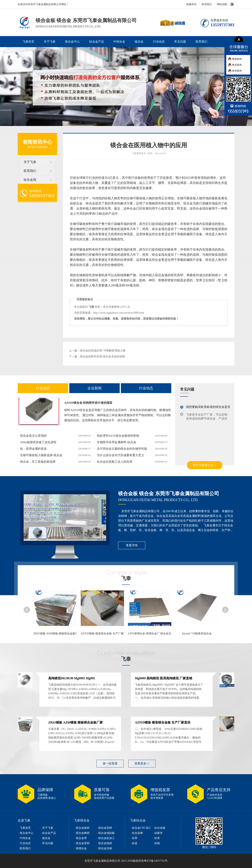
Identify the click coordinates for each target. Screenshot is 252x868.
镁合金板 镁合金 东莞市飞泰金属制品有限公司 (169, 494)
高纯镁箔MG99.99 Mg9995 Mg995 (72, 678)
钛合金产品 (97, 42)
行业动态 (159, 42)
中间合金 (119, 42)
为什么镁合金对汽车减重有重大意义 (120, 455)
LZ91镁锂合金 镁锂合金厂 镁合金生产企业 (154, 634)
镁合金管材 (83, 843)
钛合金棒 (137, 833)
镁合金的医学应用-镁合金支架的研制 (102, 357)
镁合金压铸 (105, 848)
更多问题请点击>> (205, 465)
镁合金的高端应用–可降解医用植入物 (103, 351)
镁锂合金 (81, 848)
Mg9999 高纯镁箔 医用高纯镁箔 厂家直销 (164, 678)
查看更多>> (142, 764)
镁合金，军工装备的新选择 (38, 462)
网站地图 (222, 4)
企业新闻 (94, 388)
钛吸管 (158, 833)
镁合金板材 (83, 828)
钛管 (157, 838)
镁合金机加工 (107, 838)
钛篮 (135, 843)
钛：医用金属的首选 (33, 449)
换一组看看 (110, 764)
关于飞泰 (50, 42)
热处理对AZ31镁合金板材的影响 (118, 436)
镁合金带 (81, 838)
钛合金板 (160, 828)
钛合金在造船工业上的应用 (115, 462)
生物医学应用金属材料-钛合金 (117, 442)
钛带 (135, 838)
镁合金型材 (105, 828)
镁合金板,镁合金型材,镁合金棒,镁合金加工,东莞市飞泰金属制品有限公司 (24, 22)
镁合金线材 (105, 843)
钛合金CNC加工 (142, 828)
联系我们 (207, 4)
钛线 (157, 843)
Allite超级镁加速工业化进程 (38, 442)
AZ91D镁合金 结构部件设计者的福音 (88, 403)
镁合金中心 (72, 42)
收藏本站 (191, 4)
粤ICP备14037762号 (156, 861)
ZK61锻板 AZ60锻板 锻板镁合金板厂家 (57, 634)
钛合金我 (30, 180)
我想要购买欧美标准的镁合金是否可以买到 (214, 407)
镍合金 (139, 42)
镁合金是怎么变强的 (33, 436)
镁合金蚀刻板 (107, 833)
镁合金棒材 (83, 833)
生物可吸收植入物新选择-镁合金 (41, 455)
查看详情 (132, 545)
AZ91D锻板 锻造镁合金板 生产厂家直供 (105, 634)
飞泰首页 (28, 42)
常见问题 (180, 42)
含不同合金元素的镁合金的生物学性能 (122, 449)
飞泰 (126, 578)
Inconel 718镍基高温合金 (197, 634)
